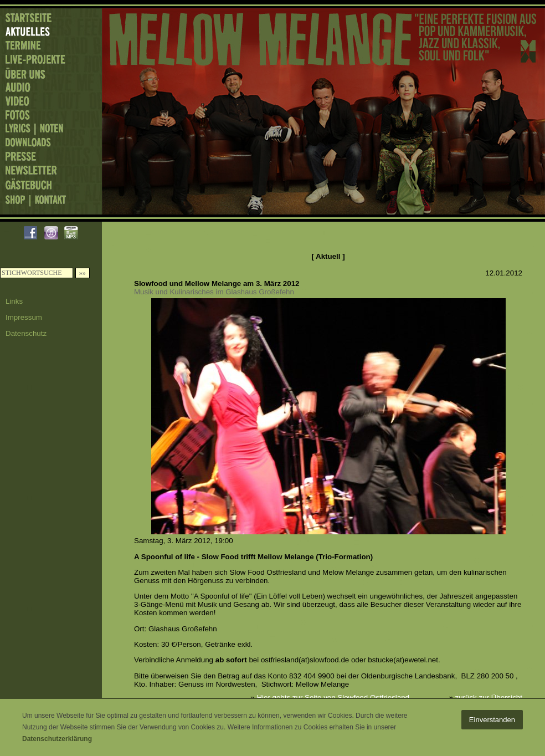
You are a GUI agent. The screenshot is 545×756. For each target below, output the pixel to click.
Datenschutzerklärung (57, 739)
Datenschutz (26, 333)
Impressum (24, 317)
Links (14, 301)
